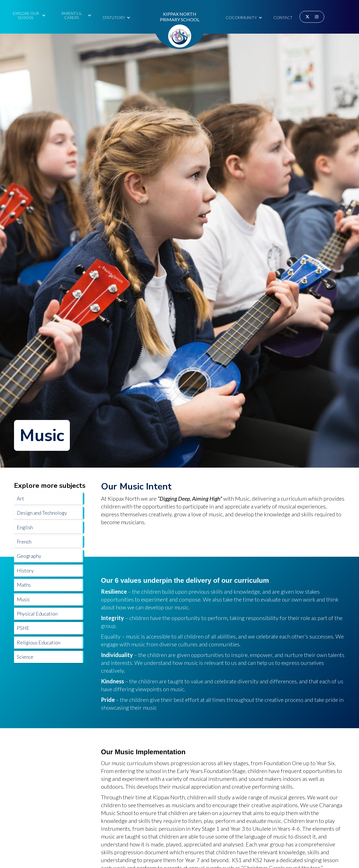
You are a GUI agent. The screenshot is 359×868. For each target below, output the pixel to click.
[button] (28, 15)
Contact (283, 18)
